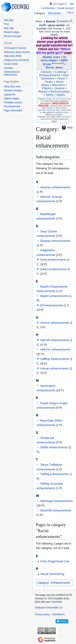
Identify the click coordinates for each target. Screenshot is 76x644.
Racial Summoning (52, 574)
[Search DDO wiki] (66, 21)
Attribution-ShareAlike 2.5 (49, 608)
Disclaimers (58, 614)
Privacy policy (42, 614)
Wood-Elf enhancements (56, 510)
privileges (58, 114)
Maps (45, 85)
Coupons (58, 63)
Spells (61, 95)
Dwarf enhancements (54, 269)
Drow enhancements (53, 260)
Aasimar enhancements (55, 187)
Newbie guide (52, 57)
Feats (49, 82)
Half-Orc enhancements (55, 349)
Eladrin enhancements (54, 296)
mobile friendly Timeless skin (52, 109)
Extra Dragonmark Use (55, 561)
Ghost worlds (52, 32)
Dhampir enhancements (55, 241)
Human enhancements (54, 368)
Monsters (59, 85)
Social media (54, 67)
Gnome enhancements (55, 323)
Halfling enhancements (55, 359)
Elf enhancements (51, 305)
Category (43, 583)
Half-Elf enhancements (55, 340)
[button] (38, 259)
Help (67, 128)
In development (53, 59)
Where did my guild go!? (53, 51)
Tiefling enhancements (54, 474)
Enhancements (50, 75)
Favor (61, 78)
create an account (55, 99)
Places (47, 88)
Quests (59, 88)
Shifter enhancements (54, 447)
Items (60, 82)
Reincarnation (60, 92)
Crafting (60, 72)
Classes (46, 72)
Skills (50, 95)
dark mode (47, 108)
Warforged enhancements (56, 501)
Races (43, 92)
